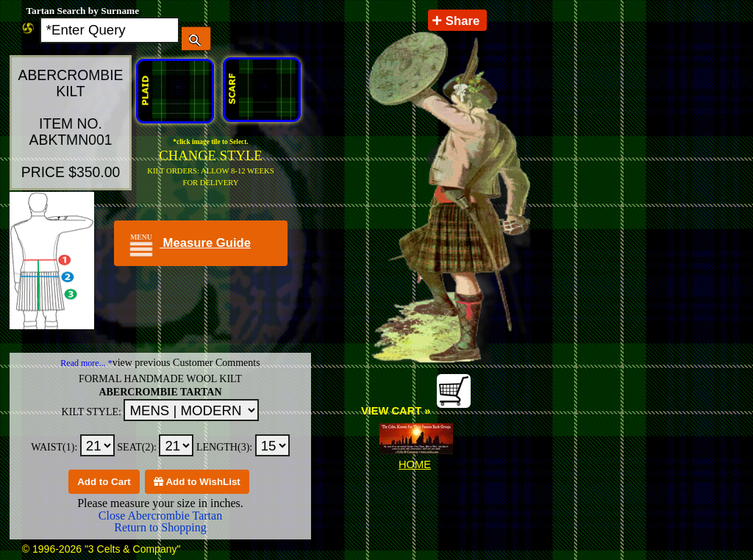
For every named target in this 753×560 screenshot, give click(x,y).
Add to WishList (197, 482)
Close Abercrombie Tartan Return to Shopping (160, 521)
